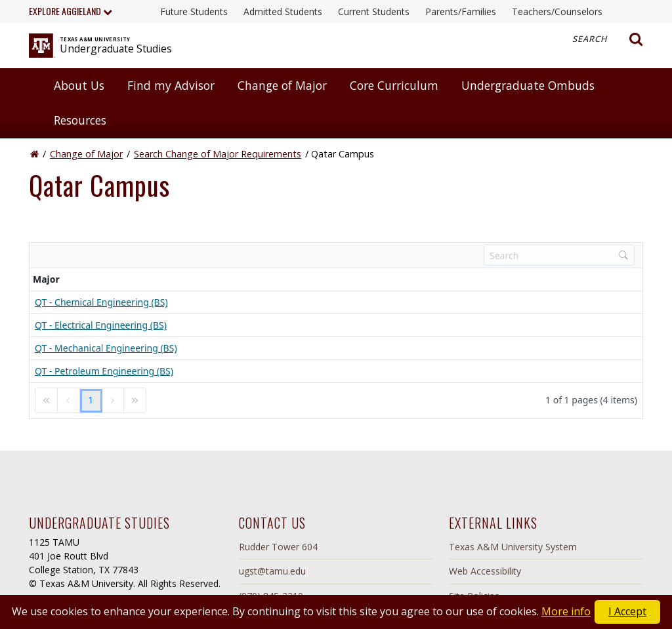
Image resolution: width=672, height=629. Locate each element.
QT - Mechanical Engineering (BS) (106, 348)
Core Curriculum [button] (394, 85)
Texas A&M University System (513, 547)
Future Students (194, 11)
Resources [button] (80, 120)
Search (608, 39)
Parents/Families (461, 11)
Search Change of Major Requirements (218, 154)
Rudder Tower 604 (278, 547)
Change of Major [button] (282, 85)
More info (566, 611)
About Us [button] (79, 85)
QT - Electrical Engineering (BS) (101, 325)
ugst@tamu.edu (272, 571)
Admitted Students (283, 11)
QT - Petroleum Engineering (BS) (104, 371)
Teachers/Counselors (557, 11)
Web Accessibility (485, 571)
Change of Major (86, 154)
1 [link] (91, 400)
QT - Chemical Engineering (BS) (101, 302)
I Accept (627, 611)
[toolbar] (336, 255)
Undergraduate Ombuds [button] (528, 85)
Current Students (374, 11)
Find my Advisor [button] (171, 85)
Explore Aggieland (71, 11)
